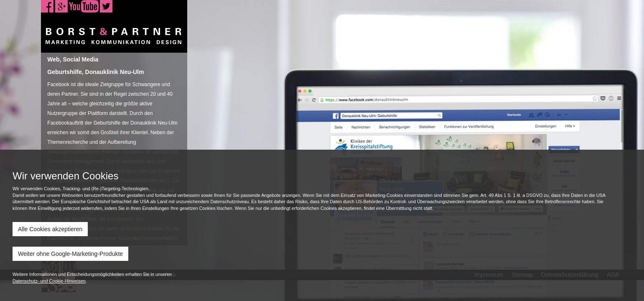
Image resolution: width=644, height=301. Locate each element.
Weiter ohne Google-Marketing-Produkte (70, 254)
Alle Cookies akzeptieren (50, 229)
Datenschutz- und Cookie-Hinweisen (49, 281)
